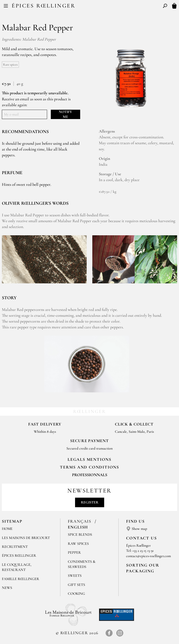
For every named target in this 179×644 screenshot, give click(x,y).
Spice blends (80, 535)
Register (90, 502)
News (7, 588)
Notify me (65, 114)
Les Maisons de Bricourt (26, 538)
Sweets (75, 576)
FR (86, 7)
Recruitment (15, 547)
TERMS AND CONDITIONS (89, 467)
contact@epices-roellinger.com (148, 556)
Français (80, 521)
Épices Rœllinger (44, 6)
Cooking (76, 594)
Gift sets (76, 585)
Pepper (74, 553)
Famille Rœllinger (21, 579)
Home (7, 529)
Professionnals (90, 475)
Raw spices (78, 544)
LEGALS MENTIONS (89, 459)
